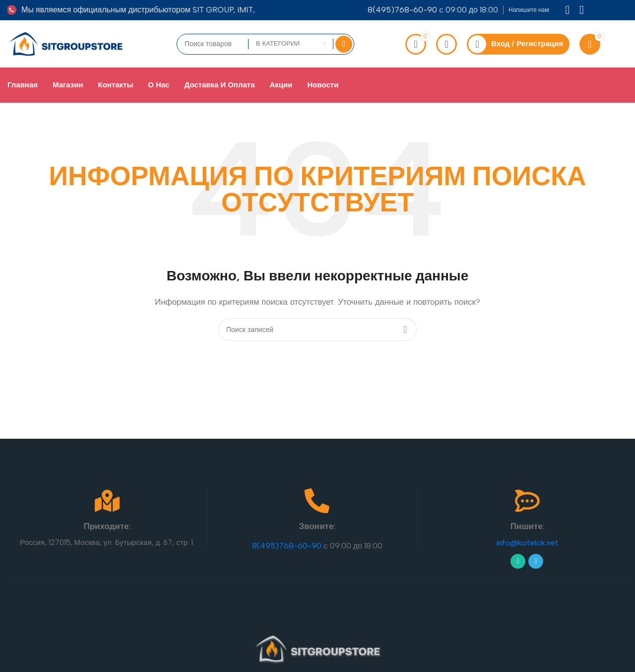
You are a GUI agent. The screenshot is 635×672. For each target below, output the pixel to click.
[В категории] (291, 44)
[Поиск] (317, 330)
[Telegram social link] (536, 561)
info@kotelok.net (527, 543)
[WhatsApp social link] (518, 561)
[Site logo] (66, 43)
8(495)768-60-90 (402, 10)
